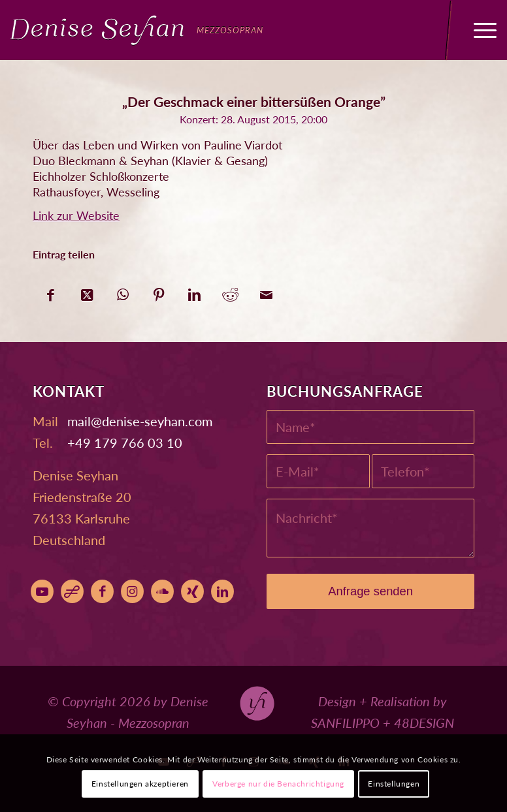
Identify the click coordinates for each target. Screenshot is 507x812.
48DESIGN (424, 723)
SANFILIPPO (345, 723)
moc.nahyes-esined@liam (140, 421)
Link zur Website (76, 215)
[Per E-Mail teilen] (266, 291)
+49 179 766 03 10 (125, 443)
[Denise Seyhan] (137, 30)
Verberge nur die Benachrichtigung (278, 784)
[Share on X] (87, 291)
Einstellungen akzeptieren (140, 784)
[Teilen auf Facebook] (51, 291)
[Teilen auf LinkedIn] (194, 291)
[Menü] (479, 30)
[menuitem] (479, 30)
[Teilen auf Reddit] (230, 291)
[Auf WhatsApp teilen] (123, 291)
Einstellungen (394, 784)
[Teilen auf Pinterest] (158, 291)
